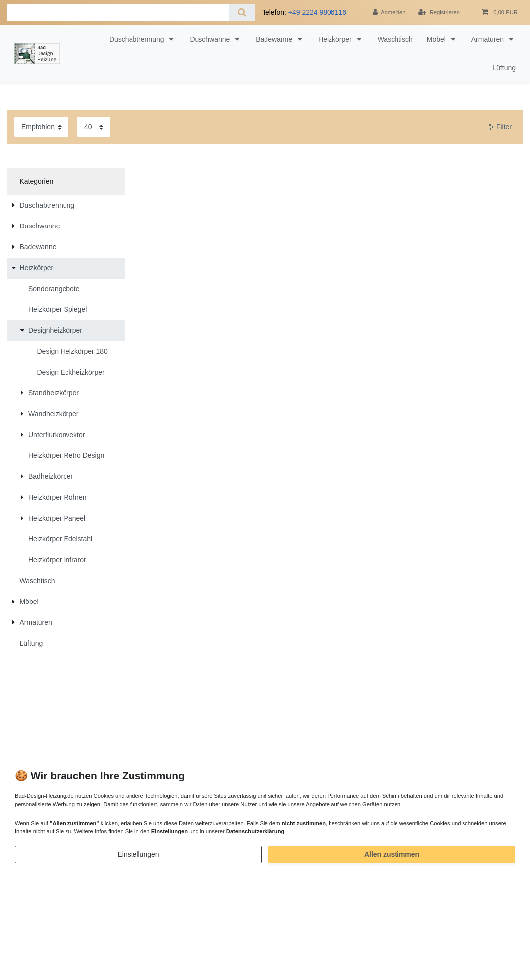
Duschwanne (211, 39)
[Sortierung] (41, 127)
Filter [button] (500, 127)
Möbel (437, 39)
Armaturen (489, 39)
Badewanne (275, 39)
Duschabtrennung (137, 39)
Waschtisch (395, 39)
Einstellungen (138, 854)
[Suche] (241, 13)
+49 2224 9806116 (317, 12)
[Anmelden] (389, 12)
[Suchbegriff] (118, 13)
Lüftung (504, 68)
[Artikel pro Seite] (94, 127)
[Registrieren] (439, 12)
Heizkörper (336, 39)
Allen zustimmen (392, 854)
